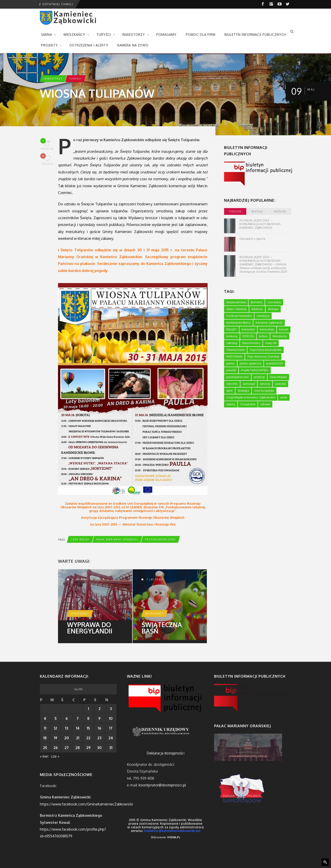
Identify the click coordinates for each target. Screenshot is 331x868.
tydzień (235, 211)
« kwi (44, 756)
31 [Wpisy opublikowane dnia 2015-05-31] (111, 748)
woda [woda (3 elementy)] (284, 397)
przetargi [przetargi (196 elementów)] (259, 377)
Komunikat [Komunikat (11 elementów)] (248, 329)
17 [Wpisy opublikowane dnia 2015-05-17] (111, 728)
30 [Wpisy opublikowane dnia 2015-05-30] (99, 748)
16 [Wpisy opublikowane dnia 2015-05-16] (100, 728)
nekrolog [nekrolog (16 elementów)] (232, 343)
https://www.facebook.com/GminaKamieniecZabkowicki (86, 804)
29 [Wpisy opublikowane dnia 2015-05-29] (88, 748)
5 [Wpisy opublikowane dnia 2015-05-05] (56, 718)
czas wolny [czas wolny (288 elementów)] (274, 302)
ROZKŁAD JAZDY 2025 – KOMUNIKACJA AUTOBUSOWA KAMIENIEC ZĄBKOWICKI (260, 224)
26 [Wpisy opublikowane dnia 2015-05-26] (56, 748)
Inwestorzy (53, 79)
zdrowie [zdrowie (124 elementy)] (265, 404)
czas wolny (80, 539)
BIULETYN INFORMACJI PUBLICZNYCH (255, 35)
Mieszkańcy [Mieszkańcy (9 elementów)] (280, 336)
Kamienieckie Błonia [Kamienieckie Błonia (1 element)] (238, 323)
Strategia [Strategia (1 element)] (243, 391)
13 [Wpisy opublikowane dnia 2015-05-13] (67, 728)
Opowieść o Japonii (252, 239)
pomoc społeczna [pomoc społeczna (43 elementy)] (250, 363)
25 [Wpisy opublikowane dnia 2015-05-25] (45, 748)
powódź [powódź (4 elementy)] (231, 370)
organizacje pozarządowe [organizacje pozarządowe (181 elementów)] (266, 350)
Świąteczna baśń (162, 628)
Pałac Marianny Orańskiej (117, 539)
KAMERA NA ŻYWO (133, 45)
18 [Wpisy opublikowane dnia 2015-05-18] (45, 738)
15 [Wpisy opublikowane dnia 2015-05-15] (88, 728)
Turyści (75, 79)
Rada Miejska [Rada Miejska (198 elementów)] (278, 377)
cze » (55, 756)
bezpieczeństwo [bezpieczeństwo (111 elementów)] (236, 302)
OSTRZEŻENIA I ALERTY (89, 45)
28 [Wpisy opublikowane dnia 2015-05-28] (78, 748)
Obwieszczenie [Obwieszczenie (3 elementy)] (236, 350)
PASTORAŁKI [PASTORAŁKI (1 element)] (234, 357)
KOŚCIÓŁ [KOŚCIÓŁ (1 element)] (248, 336)
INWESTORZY (134, 35)
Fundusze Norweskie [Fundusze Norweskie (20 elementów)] (239, 316)
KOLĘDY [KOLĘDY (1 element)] (232, 329)
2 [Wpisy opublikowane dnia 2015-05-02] (100, 709)
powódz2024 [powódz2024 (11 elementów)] (274, 363)
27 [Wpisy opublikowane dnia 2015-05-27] (67, 748)
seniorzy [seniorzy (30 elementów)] (265, 384)
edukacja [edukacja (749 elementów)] (257, 309)
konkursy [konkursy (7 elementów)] (232, 336)
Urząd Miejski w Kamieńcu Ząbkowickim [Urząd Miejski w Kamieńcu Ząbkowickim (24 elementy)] (251, 397)
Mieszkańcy (80, 613)
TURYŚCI (104, 35)
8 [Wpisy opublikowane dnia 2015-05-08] (88, 718)
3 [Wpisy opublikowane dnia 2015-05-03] (111, 709)
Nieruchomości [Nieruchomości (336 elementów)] (251, 343)
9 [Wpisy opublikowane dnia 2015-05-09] (99, 718)
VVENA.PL (174, 837)
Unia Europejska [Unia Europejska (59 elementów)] (264, 391)
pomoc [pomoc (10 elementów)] (231, 363)
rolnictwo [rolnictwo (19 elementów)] (232, 384)
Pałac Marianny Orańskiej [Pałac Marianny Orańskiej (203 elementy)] (263, 357)
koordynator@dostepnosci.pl (162, 785)
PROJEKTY (49, 45)
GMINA (47, 35)
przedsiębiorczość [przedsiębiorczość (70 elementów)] (238, 377)
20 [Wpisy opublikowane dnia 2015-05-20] (67, 738)
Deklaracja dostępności (165, 753)
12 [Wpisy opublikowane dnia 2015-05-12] (56, 728)
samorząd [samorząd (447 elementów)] (249, 384)
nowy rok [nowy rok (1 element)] (271, 343)
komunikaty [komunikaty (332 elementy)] (267, 329)
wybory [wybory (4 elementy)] (231, 404)
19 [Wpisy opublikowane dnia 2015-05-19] (56, 738)
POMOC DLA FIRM (201, 35)
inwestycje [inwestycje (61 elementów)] (263, 316)
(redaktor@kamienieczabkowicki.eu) (172, 831)
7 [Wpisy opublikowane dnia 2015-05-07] (78, 718)
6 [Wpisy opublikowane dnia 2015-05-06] (67, 718)
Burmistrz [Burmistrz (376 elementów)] (257, 302)
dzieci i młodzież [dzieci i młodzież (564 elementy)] (236, 309)
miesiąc (258, 211)
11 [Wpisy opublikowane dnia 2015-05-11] (45, 728)
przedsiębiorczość (160, 539)
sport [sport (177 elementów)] (230, 391)
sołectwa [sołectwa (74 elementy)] (280, 384)
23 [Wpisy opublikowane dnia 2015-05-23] (99, 738)
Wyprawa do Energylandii (90, 628)
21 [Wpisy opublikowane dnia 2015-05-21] (78, 738)
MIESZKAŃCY (74, 35)
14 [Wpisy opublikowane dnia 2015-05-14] (78, 728)
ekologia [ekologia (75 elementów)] (273, 309)
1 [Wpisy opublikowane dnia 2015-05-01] (88, 709)
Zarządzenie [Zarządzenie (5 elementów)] (248, 404)
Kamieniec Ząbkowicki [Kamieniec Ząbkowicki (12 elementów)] (269, 323)
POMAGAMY (166, 35)
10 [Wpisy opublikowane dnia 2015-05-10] (111, 718)
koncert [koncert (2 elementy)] (284, 329)
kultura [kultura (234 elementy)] (263, 336)
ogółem (280, 211)
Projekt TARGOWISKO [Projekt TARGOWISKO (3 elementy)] (255, 370)
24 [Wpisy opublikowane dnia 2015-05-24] (111, 738)
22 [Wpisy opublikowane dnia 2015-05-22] (88, 738)
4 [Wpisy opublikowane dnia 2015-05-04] (45, 718)
